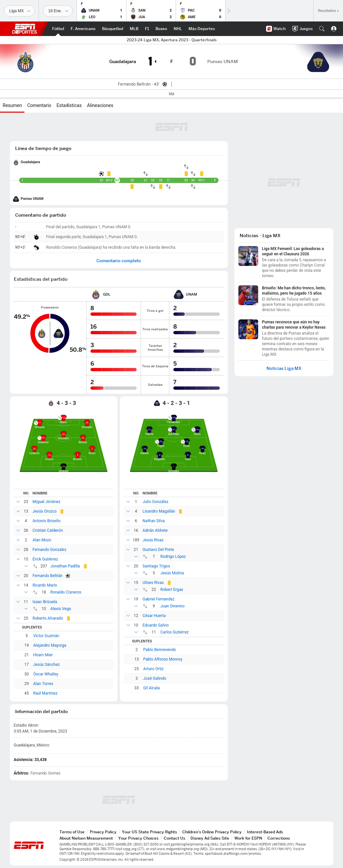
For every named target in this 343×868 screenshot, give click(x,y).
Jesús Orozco (45, 511)
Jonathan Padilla (65, 566)
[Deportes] (19, 11)
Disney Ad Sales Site (210, 838)
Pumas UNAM (32, 199)
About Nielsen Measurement (86, 838)
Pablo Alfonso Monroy (163, 659)
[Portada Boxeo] (161, 29)
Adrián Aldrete (155, 530)
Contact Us (174, 838)
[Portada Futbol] (58, 29)
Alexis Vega (61, 609)
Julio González (155, 502)
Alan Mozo (42, 540)
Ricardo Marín (45, 585)
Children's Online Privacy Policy (212, 832)
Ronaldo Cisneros (66, 592)
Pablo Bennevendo (160, 650)
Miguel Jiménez (47, 502)
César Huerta (154, 616)
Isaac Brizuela (45, 602)
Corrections (279, 838)
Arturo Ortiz (154, 669)
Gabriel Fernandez (159, 599)
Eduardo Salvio (156, 625)
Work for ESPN (248, 838)
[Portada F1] (147, 29)
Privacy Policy (103, 832)
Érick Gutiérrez (45, 559)
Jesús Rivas (153, 540)
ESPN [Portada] (24, 29)
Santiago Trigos (156, 566)
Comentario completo (119, 261)
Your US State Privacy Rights (149, 832)
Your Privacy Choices (138, 838)
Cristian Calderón (48, 530)
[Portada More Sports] (202, 29)
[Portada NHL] (178, 29)
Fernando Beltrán (48, 576)
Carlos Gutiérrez (175, 632)
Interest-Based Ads (265, 832)
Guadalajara (31, 162)
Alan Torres (43, 684)
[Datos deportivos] (58, 11)
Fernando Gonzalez (50, 550)
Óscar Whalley (46, 674)
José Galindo (155, 678)
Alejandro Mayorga (50, 645)
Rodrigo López (173, 557)
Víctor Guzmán (46, 636)
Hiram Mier (43, 655)
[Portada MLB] (134, 29)
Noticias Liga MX (284, 368)
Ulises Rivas (153, 583)
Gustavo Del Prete (158, 550)
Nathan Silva (154, 521)
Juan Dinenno (172, 606)
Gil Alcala (152, 688)
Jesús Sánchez (47, 665)
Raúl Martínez (46, 693)
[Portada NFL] (83, 29)
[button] (322, 29)
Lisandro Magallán (159, 511)
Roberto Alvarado (48, 618)
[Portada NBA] (113, 29)
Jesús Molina (172, 573)
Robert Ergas (172, 590)
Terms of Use (72, 832)
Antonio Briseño (47, 521)
